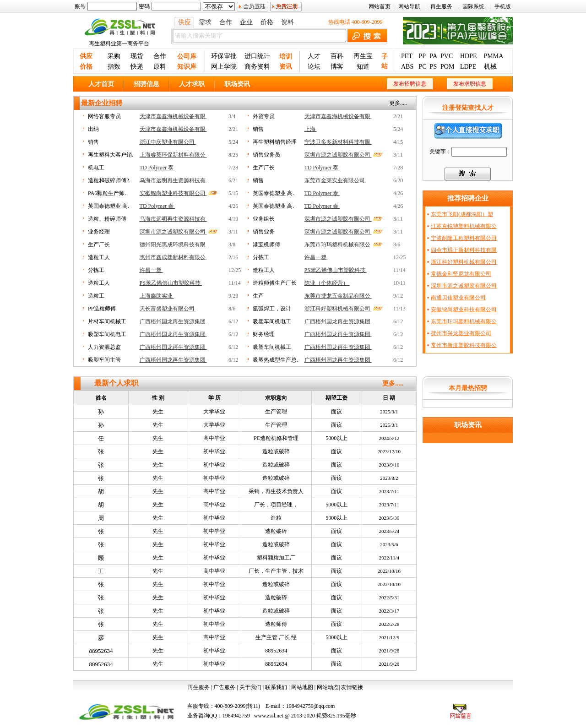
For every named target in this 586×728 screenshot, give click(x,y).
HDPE (469, 56)
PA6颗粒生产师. (107, 193)
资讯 (286, 67)
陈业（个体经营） (327, 283)
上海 (311, 129)
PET (407, 56)
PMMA (494, 56)
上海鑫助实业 (157, 296)
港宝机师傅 (266, 244)
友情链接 (352, 687)
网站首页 (380, 6)
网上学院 (224, 67)
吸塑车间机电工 (272, 321)
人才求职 (192, 84)
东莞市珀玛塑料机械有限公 (338, 244)
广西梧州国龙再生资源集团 (173, 321)
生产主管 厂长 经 (276, 637)
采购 (114, 56)
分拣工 (261, 257)
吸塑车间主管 (104, 360)
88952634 (101, 651)
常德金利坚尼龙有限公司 (461, 274)
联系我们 (276, 687)
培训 (286, 57)
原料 (160, 67)
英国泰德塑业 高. (273, 193)
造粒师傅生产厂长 (275, 283)
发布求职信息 (470, 84)
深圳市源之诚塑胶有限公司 (338, 155)
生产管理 (276, 412)
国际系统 (473, 6)
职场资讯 (237, 84)
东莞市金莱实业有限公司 (335, 180)
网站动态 (328, 687)
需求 (205, 22)
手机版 (503, 6)
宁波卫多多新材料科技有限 (338, 142)
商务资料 (257, 67)
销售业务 (264, 232)
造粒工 (96, 296)
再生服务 (441, 6)
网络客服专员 (104, 116)
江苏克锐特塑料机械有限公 (464, 226)
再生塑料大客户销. (111, 155)
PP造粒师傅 (102, 309)
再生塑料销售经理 (275, 142)
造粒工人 (99, 257)
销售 (258, 129)
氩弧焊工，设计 (272, 309)
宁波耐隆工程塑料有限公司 (464, 238)
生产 (258, 296)
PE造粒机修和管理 (276, 438)
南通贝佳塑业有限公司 (458, 298)
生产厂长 (264, 168)
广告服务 (224, 687)
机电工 (96, 168)
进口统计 (257, 56)
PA (434, 56)
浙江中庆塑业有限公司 (168, 142)
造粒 (276, 518)
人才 (314, 56)
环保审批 (224, 56)
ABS (407, 67)
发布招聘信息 (410, 84)
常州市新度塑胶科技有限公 (464, 345)
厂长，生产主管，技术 (276, 571)
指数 (114, 67)
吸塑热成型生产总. (275, 360)
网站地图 (302, 687)
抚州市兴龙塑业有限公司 (461, 333)
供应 (184, 22)
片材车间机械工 (107, 321)
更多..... (398, 103)
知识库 (187, 67)
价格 (267, 22)
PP (422, 56)
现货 (137, 56)
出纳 (93, 129)
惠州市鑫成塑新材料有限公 (173, 257)
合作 (226, 22)
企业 (246, 22)
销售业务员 (266, 155)
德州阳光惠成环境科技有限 (173, 244)
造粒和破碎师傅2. (109, 180)
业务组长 (264, 219)
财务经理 (264, 334)
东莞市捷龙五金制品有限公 (338, 296)
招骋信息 (146, 84)
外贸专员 (264, 116)
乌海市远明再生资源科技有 (173, 180)
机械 (490, 67)
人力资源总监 (104, 347)
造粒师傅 (276, 624)
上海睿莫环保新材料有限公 (173, 155)
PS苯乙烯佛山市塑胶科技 (336, 270)
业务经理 (99, 232)
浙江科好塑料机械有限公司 (338, 309)
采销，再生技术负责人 (276, 491)
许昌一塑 (316, 257)
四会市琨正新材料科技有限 (464, 250)
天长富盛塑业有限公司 (168, 309)
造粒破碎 (276, 531)
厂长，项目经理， (276, 505)
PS (434, 67)
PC (422, 67)
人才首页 (101, 84)
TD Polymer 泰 (157, 168)
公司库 (187, 57)
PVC (447, 56)
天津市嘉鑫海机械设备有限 (173, 116)
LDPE (468, 67)
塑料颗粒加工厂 (276, 558)
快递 (137, 67)
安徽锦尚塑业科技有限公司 (173, 193)
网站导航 (409, 6)
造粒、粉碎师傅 (107, 219)
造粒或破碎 (276, 451)
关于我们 (250, 687)
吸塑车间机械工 (272, 347)
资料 (288, 22)
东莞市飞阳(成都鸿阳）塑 (462, 214)
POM (447, 67)
